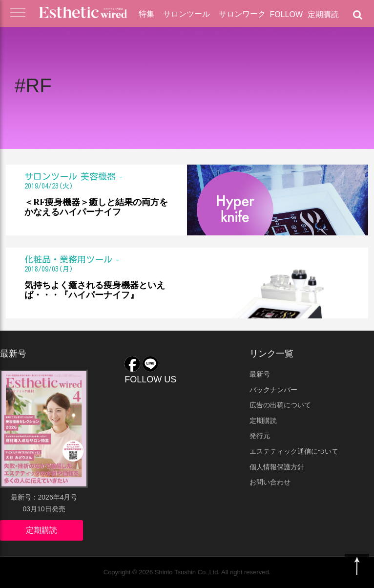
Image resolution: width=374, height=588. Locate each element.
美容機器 (98, 176)
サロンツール (187, 14)
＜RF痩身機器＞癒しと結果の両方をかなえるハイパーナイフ (96, 207)
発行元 (260, 436)
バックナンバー (273, 390)
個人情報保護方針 (277, 467)
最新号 (260, 374)
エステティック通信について (294, 451)
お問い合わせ (270, 482)
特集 (146, 14)
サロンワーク (242, 14)
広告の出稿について (280, 405)
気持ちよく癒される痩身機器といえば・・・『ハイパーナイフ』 (95, 290)
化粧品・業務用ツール (68, 259)
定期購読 (323, 14)
